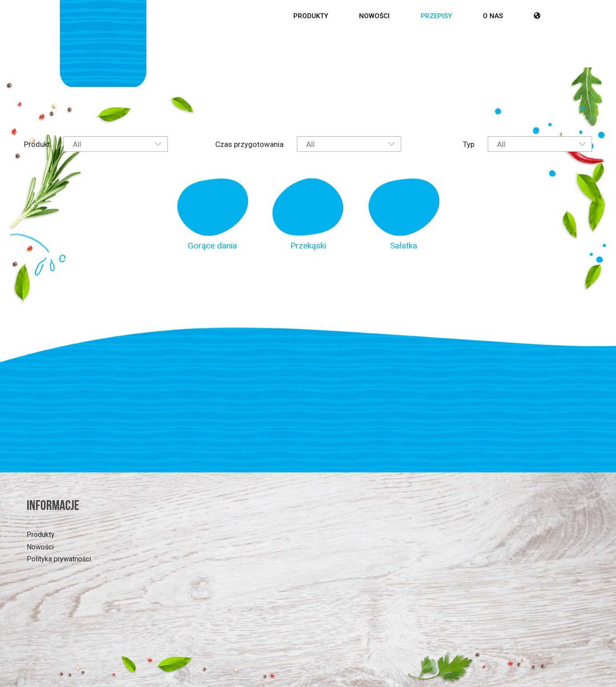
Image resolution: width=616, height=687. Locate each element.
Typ (469, 144)
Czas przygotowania (249, 144)
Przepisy (436, 16)
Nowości (374, 16)
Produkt (37, 144)
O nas (493, 16)
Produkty (311, 16)
